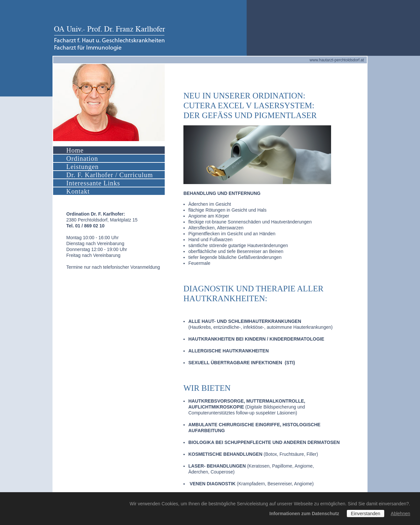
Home (75, 150)
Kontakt (78, 191)
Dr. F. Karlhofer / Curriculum (110, 175)
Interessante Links (93, 183)
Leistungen (83, 167)
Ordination (82, 158)
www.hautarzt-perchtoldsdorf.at (337, 60)
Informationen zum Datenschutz (304, 514)
